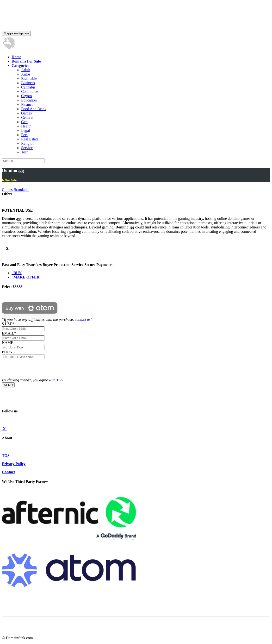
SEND (8, 385)
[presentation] (38, 369)
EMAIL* (9, 333)
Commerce (30, 92)
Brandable (29, 79)
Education (29, 100)
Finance (27, 104)
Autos (26, 74)
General (27, 117)
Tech (25, 152)
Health (26, 126)
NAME (9, 343)
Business (28, 83)
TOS (60, 380)
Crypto (26, 96)
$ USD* (8, 324)
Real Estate (30, 139)
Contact (8, 472)
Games (26, 113)
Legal (25, 130)
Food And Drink (34, 109)
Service (27, 148)
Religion (28, 143)
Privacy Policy (14, 464)
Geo (24, 122)
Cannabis (28, 87)
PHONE (8, 352)
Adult (25, 70)
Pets (24, 135)
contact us (83, 319)
